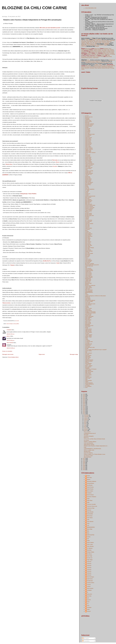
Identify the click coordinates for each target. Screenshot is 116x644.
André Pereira (90, 489)
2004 (84, 468)
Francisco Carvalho (91, 504)
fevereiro (86, 429)
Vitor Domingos (91, 577)
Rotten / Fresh (88, 337)
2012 (84, 414)
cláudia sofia (88, 172)
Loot (88, 525)
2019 (84, 404)
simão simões (88, 355)
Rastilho (87, 39)
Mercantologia (88, 283)
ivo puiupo (87, 229)
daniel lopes (88, 178)
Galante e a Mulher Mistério (90, 442)
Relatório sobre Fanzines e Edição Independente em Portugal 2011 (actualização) (32, 20)
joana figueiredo (89, 236)
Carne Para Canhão (90, 164)
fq (88, 592)
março (86, 428)
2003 (84, 470)
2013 (84, 412)
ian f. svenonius (89, 220)
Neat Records (90, 42)
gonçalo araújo (88, 213)
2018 (84, 405)
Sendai (87, 348)
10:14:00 (17, 321)
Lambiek (89, 53)
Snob (91, 43)
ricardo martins (89, 332)
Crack (58, 263)
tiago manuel (88, 373)
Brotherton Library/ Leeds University (102, 66)
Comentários (86, 641)
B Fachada (88, 156)
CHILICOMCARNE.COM (91, 8)
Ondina (89, 537)
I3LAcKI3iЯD (90, 514)
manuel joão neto (89, 266)
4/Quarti (93, 52)
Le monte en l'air (106, 50)
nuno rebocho (88, 305)
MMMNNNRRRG (89, 292)
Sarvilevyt (106, 49)
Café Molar (94, 54)
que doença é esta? (88, 456)
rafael (88, 609)
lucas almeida (88, 261)
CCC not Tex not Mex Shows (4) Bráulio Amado (94, 439)
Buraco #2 (86, 437)
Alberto (89, 479)
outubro (86, 418)
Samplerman (88, 345)
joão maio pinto (89, 245)
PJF (88, 539)
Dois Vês (87, 188)
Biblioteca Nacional (100, 62)
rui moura (87, 343)
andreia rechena (89, 148)
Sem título (86, 435)
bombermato (90, 581)
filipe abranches (89, 201)
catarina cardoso (89, 165)
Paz (96, 55)
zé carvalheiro (88, 386)
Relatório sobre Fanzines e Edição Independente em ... (96, 446)
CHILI (86, 170)
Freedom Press (100, 57)
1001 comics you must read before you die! (50, 28)
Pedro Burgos (88, 320)
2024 (84, 397)
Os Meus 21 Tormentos (90, 312)
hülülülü (87, 219)
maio (85, 425)
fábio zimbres (88, 197)
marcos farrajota (10, 324)
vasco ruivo (88, 378)
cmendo (89, 585)
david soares (88, 181)
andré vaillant (88, 147)
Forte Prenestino (99, 52)
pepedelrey (88, 324)
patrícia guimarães (89, 316)
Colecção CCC (89, 174)
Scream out (90, 558)
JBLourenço (90, 516)
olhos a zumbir (88, 308)
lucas (88, 602)
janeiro (86, 430)
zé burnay (87, 385)
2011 (84, 458)
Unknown (89, 562)
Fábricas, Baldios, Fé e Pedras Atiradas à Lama (94, 454)
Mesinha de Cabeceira (90, 285)
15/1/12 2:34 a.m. (11, 334)
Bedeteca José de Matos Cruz (94, 61)
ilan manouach (88, 221)
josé (88, 598)
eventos (87, 195)
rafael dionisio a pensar (89, 445)
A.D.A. (96, 53)
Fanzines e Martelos (92, 497)
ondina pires (88, 309)
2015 (84, 410)
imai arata (87, 222)
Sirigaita (87, 43)
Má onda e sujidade (90, 264)
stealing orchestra (89, 360)
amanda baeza (89, 126)
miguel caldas (88, 287)
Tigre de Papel (98, 43)
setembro (86, 419)
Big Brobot (91, 51)
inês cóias (87, 226)
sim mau (87, 354)
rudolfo (87, 339)
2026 (84, 394)
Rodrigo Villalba (91, 552)
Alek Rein (87, 123)
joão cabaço (88, 238)
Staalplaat (84, 52)
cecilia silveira (88, 169)
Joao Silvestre (90, 521)
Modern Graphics (98, 51)
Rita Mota (89, 550)
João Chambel (10, 343)
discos (87, 186)
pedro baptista (88, 318)
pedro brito (88, 319)
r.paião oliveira (88, 329)
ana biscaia (88, 128)
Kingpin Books (92, 40)
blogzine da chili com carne (34, 8)
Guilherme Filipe (91, 508)
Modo (104, 52)
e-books (87, 191)
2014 (84, 411)
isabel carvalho (89, 228)
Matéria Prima (84, 45)
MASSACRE (88, 279)
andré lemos (88, 141)
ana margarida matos (90, 134)
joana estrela (88, 235)
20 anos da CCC (89, 117)
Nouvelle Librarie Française (100, 42)
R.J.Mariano (90, 548)
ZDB (96, 44)
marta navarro (88, 275)
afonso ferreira (88, 122)
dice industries (88, 183)
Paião (88, 541)
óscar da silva (88, 314)
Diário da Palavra (89, 182)
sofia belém (88, 356)
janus (86, 230)
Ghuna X (87, 212)
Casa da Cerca (109, 62)
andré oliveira (88, 142)
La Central (112, 54)
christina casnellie (89, 171)
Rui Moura (89, 554)
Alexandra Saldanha (92, 481)
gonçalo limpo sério (90, 216)
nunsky (87, 306)
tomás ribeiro (88, 374)
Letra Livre (98, 40)
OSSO (100, 65)
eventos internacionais (90, 196)
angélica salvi (88, 150)
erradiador (9, 330)
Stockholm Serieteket (89, 68)
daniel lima (88, 177)
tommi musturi (88, 375)
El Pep (87, 193)
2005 (84, 467)
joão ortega (88, 246)
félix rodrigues (88, 199)
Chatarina (89, 493)
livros (86, 258)
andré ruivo (88, 146)
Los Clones (86, 440)
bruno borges (88, 161)
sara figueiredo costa (90, 347)
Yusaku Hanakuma (89, 384)
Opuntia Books (88, 311)
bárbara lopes (88, 157)
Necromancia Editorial (90, 300)
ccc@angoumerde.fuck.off (90, 433)
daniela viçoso (88, 179)
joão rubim (88, 249)
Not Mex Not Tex (47, 261)
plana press (88, 327)
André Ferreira (90, 487)
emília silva (88, 194)
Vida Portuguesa (90, 44)
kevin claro (88, 256)
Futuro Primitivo (32, 194)
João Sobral (90, 518)
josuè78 (89, 600)
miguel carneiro (89, 288)
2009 (84, 461)
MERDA (87, 284)
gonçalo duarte (89, 214)
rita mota (87, 334)
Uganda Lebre (88, 377)
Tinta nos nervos (6, 303)
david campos (88, 180)
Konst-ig (103, 55)
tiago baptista (88, 370)
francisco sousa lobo (90, 208)
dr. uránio (87, 190)
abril (85, 426)
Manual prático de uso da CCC (92, 265)
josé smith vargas (89, 253)
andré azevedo (89, 138)
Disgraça (84, 44)
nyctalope (89, 607)
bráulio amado (88, 159)
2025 (84, 396)
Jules (88, 523)
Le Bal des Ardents (97, 50)
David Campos (90, 495)
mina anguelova (89, 291)
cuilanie (89, 586)
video (86, 379)
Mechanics (88, 282)
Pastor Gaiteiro (90, 542)
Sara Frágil (90, 556)
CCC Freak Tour (89, 167)
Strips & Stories (111, 51)
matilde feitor (88, 281)
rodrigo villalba (88, 336)
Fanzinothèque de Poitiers (95, 67)
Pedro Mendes (90, 546)
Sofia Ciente (88, 358)
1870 (91, 38)
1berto (89, 476)
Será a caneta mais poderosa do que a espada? (96, 350)
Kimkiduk (87, 257)
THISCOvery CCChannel (91, 369)
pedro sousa (88, 322)
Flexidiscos (107, 54)
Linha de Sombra (105, 40)
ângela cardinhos (89, 149)
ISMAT (97, 65)
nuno (88, 606)
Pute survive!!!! (87, 432)
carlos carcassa (89, 163)
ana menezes (88, 135)
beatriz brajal (88, 158)
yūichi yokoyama (89, 383)
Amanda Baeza (91, 483)
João (88, 520)
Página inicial (42, 354)
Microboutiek (88, 49)
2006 (84, 465)
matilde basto (88, 280)
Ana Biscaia (90, 485)
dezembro (86, 415)
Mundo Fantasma (92, 45)
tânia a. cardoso (89, 366)
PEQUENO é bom (89, 326)
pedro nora (88, 321)
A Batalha (87, 119)
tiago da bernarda (89, 371)
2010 (84, 460)
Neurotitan (104, 51)
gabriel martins (88, 211)
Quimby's (90, 58)
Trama (98, 45)
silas (86, 352)
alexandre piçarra (89, 125)
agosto (86, 421)
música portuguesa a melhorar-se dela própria (95, 296)
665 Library (88, 66)
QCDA (87, 328)
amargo (87, 127)
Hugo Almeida (90, 512)
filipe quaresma (89, 204)
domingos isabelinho (90, 189)
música (87, 295)
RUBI (86, 338)
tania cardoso (88, 367)
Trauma (12, 265)
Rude (85, 447)
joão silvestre (88, 250)
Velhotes (97, 46)
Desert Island (109, 57)
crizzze (87, 175)
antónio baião (88, 151)
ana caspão (88, 131)
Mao (86, 267)
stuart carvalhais (89, 361)
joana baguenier (89, 234)
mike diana (88, 289)
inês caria (87, 225)
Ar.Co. (88, 60)
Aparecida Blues (88, 457)
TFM (87, 52)
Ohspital (87, 307)
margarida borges (89, 271)
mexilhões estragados (89, 436)
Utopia (105, 45)
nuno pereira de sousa (90, 304)
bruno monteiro (89, 162)
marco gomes (88, 268)
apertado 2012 (87, 451)
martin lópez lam (89, 276)
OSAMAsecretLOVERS (90, 313)
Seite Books (96, 58)
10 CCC (87, 116)
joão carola (88, 240)
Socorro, (102, 45)
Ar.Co (86, 154)
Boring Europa (24, 194)
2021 (84, 401)
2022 (84, 400)
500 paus (87, 118)
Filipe (88, 502)
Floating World (85, 58)
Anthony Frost (106, 53)
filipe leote (87, 203)
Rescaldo (55, 166)
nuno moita (88, 303)
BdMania (99, 39)
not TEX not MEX (89, 301)
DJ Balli (87, 187)
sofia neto (87, 359)
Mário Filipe (90, 529)
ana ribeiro (88, 136)
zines (86, 387)
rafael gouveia (88, 331)
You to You (84, 46)
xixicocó (89, 611)
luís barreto (88, 263)
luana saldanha (89, 260)
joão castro (88, 241)
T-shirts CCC (88, 364)
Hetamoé (89, 510)
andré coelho (88, 139)
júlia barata (88, 254)
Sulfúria (87, 362)
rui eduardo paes (89, 342)
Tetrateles (87, 368)
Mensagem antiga (74, 354)
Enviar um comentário (7, 351)
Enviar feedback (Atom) (13, 357)
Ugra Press (97, 49)
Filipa (88, 499)
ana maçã (87, 133)
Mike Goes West (89, 290)
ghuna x (8, 336)
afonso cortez (88, 120)
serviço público (16, 324)
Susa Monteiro (88, 363)
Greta (87, 40)
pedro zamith (88, 323)
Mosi (86, 293)
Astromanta (88, 155)
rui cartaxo (88, 340)
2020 (84, 403)
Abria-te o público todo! (89, 450)
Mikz (88, 531)
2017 (84, 407)
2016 (84, 408)
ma (88, 604)
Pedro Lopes (90, 544)
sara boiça (88, 346)
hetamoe (87, 218)
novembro (86, 417)
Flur (85, 40)
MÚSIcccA (88, 297)
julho (85, 422)
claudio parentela (89, 173)
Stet (94, 43)
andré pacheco (89, 143)
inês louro (87, 227)
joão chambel (88, 242)
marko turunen (88, 273)
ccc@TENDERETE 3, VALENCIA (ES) (92, 449)
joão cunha (88, 243)
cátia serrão (88, 166)
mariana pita (88, 272)
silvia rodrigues (89, 353)
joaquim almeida (89, 251)
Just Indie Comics (110, 52)
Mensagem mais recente (8, 354)
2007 (84, 464)
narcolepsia (88, 298)
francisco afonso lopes (90, 205)
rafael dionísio (88, 330)
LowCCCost (88, 259)
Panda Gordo (88, 315)
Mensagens (86, 638)
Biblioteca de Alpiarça (91, 62)
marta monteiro (89, 274)
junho (85, 424)
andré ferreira (88, 140)
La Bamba (106, 44)
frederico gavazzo (89, 209)
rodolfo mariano (89, 335)
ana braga (87, 130)
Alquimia (95, 39)
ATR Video (89, 478)
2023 (84, 398)
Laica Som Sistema (88, 453)
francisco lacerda (89, 206)
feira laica (87, 198)
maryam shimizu (89, 277)
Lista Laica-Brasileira (89, 443)
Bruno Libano (90, 491)
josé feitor (87, 252)
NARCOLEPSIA (91, 535)
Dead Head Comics (91, 57)
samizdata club (89, 344)
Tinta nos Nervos (106, 43)
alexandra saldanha (90, 124)
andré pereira (88, 144)
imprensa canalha (89, 224)
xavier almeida (88, 381)
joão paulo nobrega (89, 248)
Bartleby (89, 54)
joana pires (88, 237)
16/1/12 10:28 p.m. (11, 348)
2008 (84, 463)
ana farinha (88, 132)
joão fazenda (88, 244)
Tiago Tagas (90, 560)
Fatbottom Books (100, 54)
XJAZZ (87, 382)
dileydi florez (88, 185)
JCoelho (87, 232)
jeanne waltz (88, 233)
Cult (82, 40)
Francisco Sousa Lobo (92, 506)
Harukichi (87, 217)
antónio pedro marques (90, 153)
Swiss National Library (100, 68)
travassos (87, 376)
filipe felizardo (88, 202)
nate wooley (88, 299)
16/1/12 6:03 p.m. (11, 340)
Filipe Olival (90, 500)
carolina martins (91, 583)
